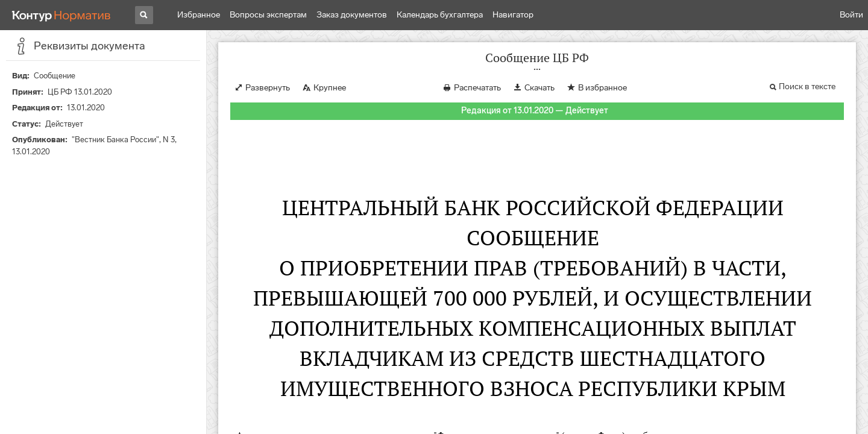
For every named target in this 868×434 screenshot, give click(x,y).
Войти (851, 15)
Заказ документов (352, 15)
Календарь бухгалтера (440, 15)
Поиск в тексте (807, 86)
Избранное (199, 15)
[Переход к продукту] (61, 15)
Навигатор (513, 15)
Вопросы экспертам (268, 15)
